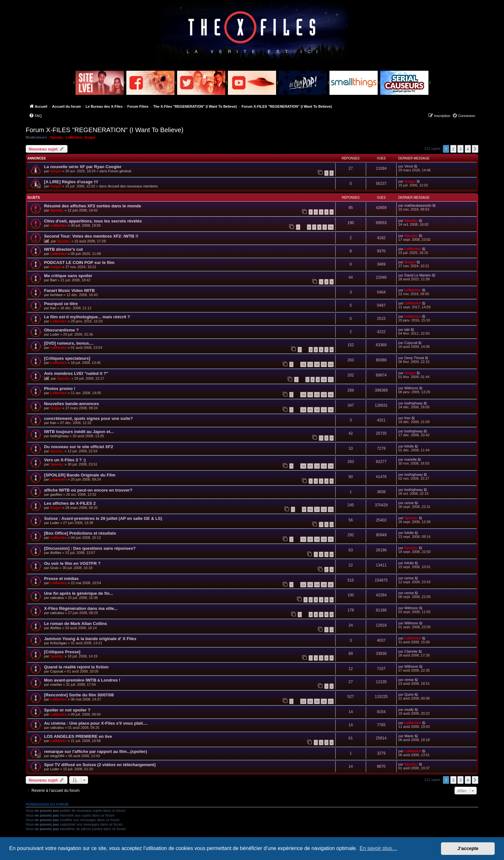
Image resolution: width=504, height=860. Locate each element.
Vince (409, 166)
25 (324, 585)
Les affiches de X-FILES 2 (70, 503)
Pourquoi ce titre (61, 304)
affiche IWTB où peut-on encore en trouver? (88, 490)
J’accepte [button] (468, 848)
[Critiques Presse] (62, 652)
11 (310, 364)
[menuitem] (35, 116)
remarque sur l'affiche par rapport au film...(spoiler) (95, 751)
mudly (409, 710)
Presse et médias (61, 579)
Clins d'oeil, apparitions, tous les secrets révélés (93, 221)
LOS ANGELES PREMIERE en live (78, 736)
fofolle (409, 446)
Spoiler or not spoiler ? (67, 710)
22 (303, 585)
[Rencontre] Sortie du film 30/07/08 (79, 695)
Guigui (90, 137)
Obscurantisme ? (61, 330)
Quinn (409, 694)
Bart (53, 280)
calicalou (57, 598)
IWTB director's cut (63, 249)
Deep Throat (414, 358)
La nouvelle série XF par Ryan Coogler (83, 167)
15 (310, 410)
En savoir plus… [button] (378, 848)
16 (317, 410)
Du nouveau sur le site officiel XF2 (79, 447)
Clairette (411, 651)
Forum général (120, 171)
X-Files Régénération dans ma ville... (81, 608)
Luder (55, 334)
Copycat (411, 343)
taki (407, 330)
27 (331, 701)
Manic (409, 736)
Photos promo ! (60, 389)
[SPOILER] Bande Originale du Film (80, 475)
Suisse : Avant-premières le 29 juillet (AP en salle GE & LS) (103, 518)
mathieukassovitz (418, 205)
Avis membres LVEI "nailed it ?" (76, 373)
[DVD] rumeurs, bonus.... (69, 343)
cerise (409, 503)
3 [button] (460, 149)
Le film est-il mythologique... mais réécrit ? (87, 317)
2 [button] (453, 149)
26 (331, 585)
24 (317, 585)
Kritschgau (59, 643)
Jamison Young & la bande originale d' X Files (90, 639)
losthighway (414, 403)
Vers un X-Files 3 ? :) (65, 460)
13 (324, 364)
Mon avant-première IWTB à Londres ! (82, 680)
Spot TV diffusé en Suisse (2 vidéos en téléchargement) (100, 765)
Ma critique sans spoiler (68, 276)
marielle (411, 459)
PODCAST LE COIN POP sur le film (79, 263)
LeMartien (74, 137)
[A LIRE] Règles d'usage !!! (71, 182)
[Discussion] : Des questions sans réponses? (90, 548)
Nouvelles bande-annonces (72, 404)
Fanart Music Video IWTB (69, 290)
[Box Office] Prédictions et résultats (80, 533)
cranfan (56, 684)
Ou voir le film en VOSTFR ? (72, 563)
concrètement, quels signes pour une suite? (88, 418)
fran (53, 308)
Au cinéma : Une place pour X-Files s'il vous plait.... (96, 723)
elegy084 (57, 756)
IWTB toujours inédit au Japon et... (79, 432)
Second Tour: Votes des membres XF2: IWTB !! (91, 236)
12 (317, 364)
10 (331, 227)
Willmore (411, 388)
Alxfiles (56, 553)
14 (331, 364)
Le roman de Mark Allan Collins (76, 624)
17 (324, 410)
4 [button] (468, 149)
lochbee (56, 295)
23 (310, 585)
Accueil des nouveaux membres (133, 186)
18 (331, 410)
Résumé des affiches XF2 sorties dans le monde (93, 206)
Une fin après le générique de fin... (79, 593)
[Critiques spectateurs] (67, 358)
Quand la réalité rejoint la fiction (76, 667)
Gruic (54, 568)
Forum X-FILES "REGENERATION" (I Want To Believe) (105, 130)
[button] (475, 149)
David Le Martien (418, 275)
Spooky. (57, 137)
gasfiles (56, 494)
